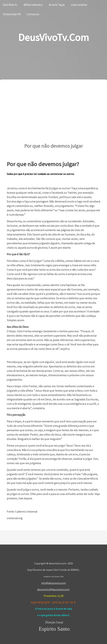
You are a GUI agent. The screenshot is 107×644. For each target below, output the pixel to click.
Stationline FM (12, 14)
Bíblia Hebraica (33, 5)
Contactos (33, 14)
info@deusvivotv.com (53, 583)
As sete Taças (57, 5)
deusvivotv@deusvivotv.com (54, 589)
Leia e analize (79, 5)
